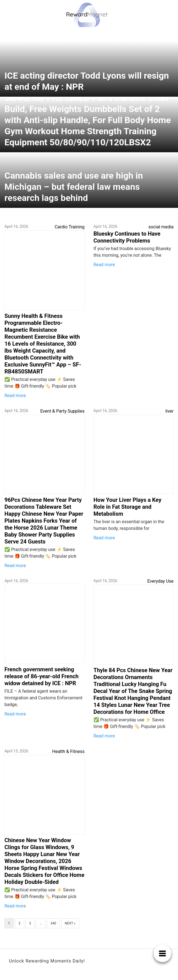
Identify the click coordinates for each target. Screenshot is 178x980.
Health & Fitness (68, 751)
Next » (70, 923)
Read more (15, 396)
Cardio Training (70, 227)
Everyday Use (160, 581)
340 (53, 923)
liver (170, 411)
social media (161, 227)
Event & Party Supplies (62, 411)
